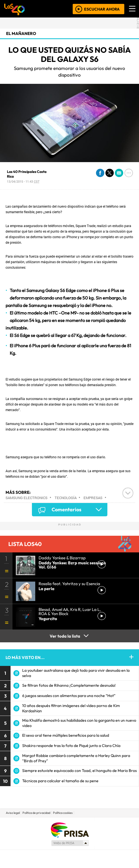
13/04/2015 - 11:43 (23, 181)
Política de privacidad (36, 813)
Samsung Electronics (26, 498)
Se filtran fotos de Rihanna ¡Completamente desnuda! (69, 685)
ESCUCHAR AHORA (102, 9)
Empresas (93, 498)
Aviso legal (13, 813)
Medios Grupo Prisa (70, 843)
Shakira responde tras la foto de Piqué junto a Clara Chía (71, 746)
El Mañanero (21, 33)
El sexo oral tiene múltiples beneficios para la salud (66, 735)
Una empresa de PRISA (70, 830)
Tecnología (66, 498)
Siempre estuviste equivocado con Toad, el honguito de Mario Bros (79, 771)
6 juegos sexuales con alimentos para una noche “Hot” (69, 696)
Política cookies (63, 813)
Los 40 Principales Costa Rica (27, 174)
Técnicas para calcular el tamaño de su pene (60, 781)
